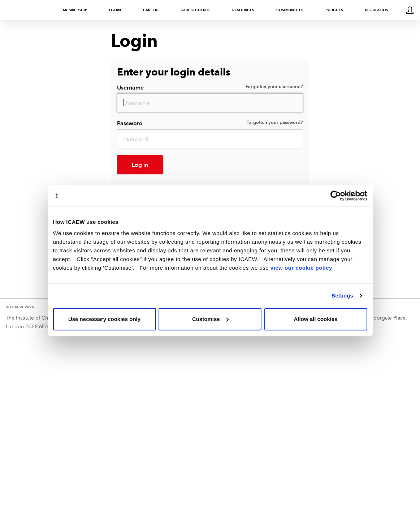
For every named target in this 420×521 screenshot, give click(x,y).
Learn (115, 10)
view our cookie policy (301, 268)
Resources (243, 10)
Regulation (377, 10)
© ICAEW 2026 (20, 307)
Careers (151, 10)
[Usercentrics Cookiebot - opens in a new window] (336, 196)
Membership (75, 10)
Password (210, 123)
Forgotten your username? (274, 87)
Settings (342, 296)
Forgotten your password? (275, 122)
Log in (140, 165)
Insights (334, 10)
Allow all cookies (316, 319)
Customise (210, 319)
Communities (290, 10)
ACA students (196, 10)
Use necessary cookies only (104, 319)
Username (210, 87)
